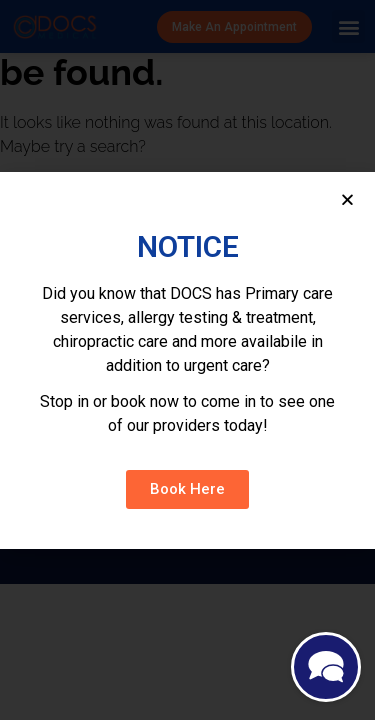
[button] (187, 489)
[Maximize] (326, 669)
